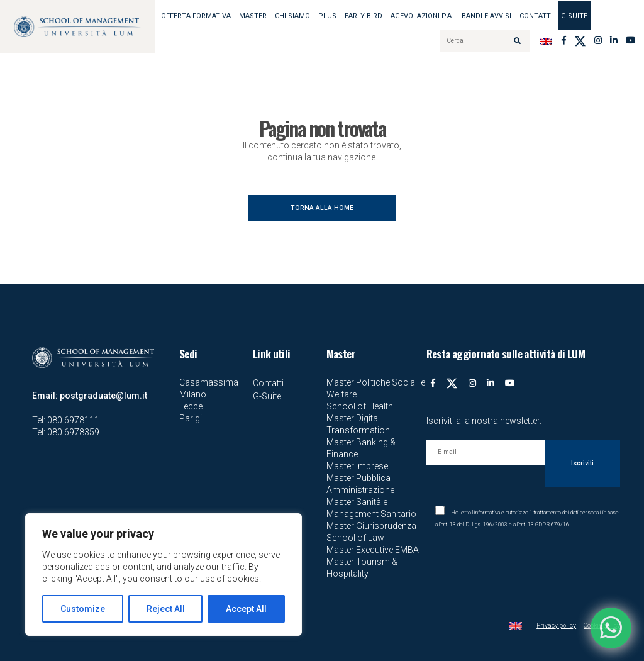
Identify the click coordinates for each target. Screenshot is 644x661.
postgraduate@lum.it (103, 396)
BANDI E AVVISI (486, 16)
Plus (327, 16)
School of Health (360, 406)
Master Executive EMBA (373, 550)
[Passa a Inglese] (546, 41)
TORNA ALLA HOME (322, 208)
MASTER (253, 16)
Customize (83, 609)
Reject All (166, 609)
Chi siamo (292, 16)
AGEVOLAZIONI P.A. (422, 16)
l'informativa (486, 513)
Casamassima (209, 382)
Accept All (246, 609)
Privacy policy (556, 625)
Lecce (191, 406)
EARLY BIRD (364, 16)
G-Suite (574, 16)
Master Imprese (357, 466)
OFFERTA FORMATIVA (196, 16)
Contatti (536, 16)
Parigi (191, 418)
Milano (193, 394)
